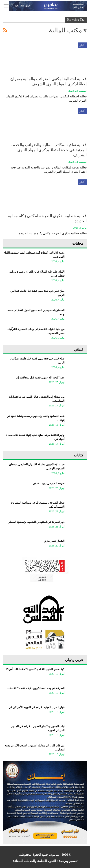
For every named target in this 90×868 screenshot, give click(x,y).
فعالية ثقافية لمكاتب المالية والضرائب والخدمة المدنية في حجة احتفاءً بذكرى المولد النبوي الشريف (49, 150)
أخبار (82, 45)
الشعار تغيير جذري (54, 541)
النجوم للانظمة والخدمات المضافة (34, 861)
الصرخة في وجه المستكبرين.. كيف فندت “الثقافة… (36, 688)
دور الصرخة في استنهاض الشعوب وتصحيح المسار (36, 522)
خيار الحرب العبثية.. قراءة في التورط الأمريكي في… (35, 707)
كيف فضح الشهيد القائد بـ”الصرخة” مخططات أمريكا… (34, 669)
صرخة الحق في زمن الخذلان (49, 483)
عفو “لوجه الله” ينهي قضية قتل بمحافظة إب (40, 378)
